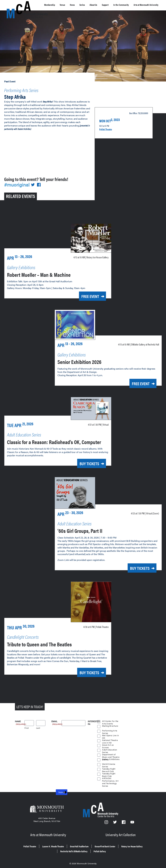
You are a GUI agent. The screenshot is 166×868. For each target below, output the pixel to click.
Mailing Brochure (110, 725)
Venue (67, 5)
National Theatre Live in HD (110, 740)
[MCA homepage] (19, 5)
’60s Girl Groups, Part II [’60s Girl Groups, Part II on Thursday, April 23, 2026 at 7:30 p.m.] (87, 531)
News (78, 5)
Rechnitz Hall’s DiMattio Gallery (89, 848)
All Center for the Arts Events (110, 721)
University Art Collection (121, 833)
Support (114, 5)
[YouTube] (132, 822)
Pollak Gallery (121, 848)
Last (38, 727)
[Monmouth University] (47, 809)
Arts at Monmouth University (48, 833)
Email (56, 721)
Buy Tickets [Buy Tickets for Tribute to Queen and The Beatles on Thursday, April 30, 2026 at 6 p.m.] (85, 672)
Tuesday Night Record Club (109, 768)
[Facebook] (124, 822)
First (27, 727)
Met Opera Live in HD (111, 735)
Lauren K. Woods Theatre (62, 844)
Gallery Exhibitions (107, 759)
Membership (51, 5)
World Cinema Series (109, 763)
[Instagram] (106, 822)
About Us (101, 6)
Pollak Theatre (107, 127)
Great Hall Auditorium (95, 844)
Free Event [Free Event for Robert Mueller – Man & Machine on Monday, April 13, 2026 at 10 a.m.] (86, 294)
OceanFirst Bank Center (127, 844)
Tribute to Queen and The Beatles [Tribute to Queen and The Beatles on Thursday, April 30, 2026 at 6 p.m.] (50, 643)
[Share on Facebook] (41, 182)
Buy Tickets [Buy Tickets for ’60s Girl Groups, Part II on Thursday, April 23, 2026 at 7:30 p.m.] (136, 569)
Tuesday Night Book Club (109, 773)
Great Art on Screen (108, 744)
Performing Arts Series (28, 89)
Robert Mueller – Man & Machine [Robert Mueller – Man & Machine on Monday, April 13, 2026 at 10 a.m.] (48, 271)
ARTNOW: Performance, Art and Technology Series (110, 778)
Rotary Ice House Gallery (51, 848)
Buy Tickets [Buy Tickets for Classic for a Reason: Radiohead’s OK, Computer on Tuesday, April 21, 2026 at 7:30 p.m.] (85, 465)
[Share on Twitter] (35, 182)
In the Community (130, 6)
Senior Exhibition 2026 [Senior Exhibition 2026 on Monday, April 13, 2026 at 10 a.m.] (86, 358)
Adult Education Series (110, 749)
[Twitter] (115, 822)
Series (89, 5)
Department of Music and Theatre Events (109, 754)
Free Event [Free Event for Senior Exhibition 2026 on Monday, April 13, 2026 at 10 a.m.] (136, 380)
